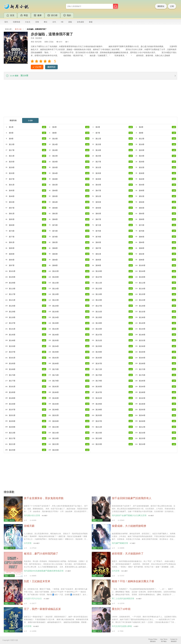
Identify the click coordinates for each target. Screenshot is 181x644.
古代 (54, 22)
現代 (6, 22)
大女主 (28, 22)
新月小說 (18, 29)
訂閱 (172, 6)
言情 (37, 22)
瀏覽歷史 (161, 6)
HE (62, 22)
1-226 (30, 121)
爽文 (46, 22)
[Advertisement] (79, 100)
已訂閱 (38, 67)
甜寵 (70, 22)
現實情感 (16, 22)
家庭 (91, 22)
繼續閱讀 (51, 67)
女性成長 (80, 22)
